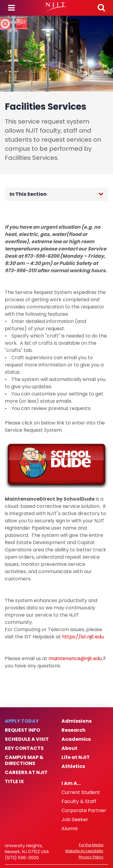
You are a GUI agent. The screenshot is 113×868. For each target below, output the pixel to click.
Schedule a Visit (27, 739)
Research (74, 730)
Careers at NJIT (26, 773)
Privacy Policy (91, 857)
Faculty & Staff (79, 802)
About (69, 748)
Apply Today (22, 721)
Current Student (81, 792)
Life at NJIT (76, 757)
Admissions (77, 721)
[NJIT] (56, 7)
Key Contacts (24, 748)
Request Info (22, 730)
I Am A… (71, 783)
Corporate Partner (84, 811)
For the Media (91, 845)
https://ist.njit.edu (83, 637)
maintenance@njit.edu (75, 658)
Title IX (14, 782)
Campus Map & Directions (24, 760)
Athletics (73, 766)
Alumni (69, 829)
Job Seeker (75, 820)
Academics (76, 739)
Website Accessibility (84, 851)
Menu (11, 8)
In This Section (28, 194)
